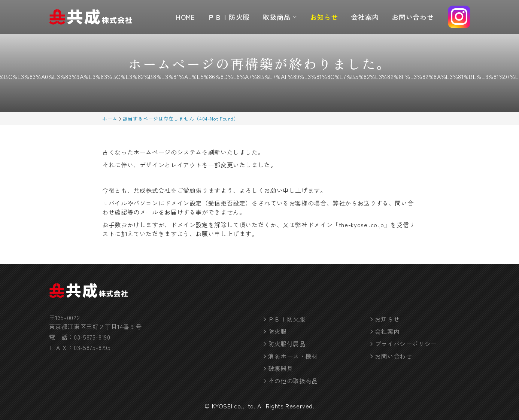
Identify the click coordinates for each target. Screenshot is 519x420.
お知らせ (324, 17)
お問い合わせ (413, 17)
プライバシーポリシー (406, 344)
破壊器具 (281, 368)
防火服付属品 (287, 344)
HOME (186, 17)
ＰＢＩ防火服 (229, 17)
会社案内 (365, 17)
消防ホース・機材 (293, 356)
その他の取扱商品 (293, 381)
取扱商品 (280, 17)
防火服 (277, 331)
